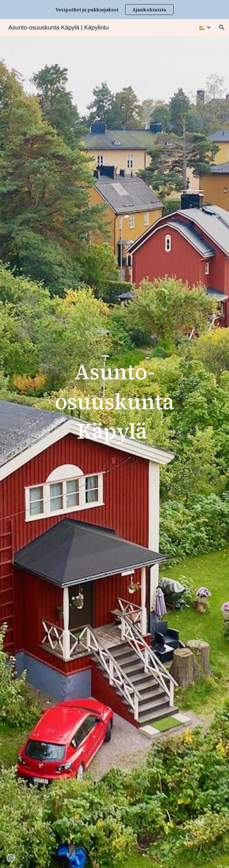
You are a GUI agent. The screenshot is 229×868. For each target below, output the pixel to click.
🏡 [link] (202, 28)
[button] (222, 27)
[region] (114, 10)
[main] (114, 404)
